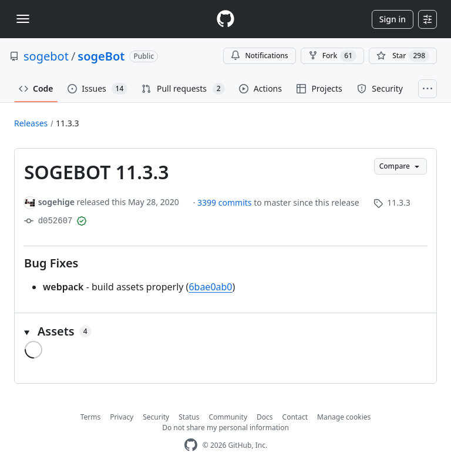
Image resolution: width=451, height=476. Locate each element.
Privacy (122, 417)
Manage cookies (344, 417)
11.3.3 (68, 123)
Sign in (393, 19)
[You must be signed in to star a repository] (403, 56)
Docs (265, 417)
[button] (225, 331)
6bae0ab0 (210, 287)
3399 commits (225, 202)
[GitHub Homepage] (191, 445)
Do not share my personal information (225, 428)
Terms (91, 417)
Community (228, 417)
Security (156, 417)
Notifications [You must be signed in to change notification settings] (259, 56)
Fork (332, 56)
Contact (295, 417)
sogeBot (101, 56)
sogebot (46, 56)
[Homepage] (225, 19)
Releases (31, 123)
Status (189, 417)
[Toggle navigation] (23, 19)
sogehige (56, 202)
